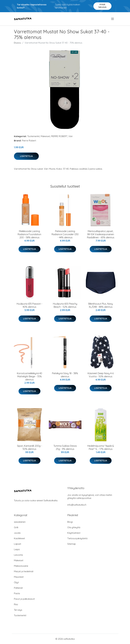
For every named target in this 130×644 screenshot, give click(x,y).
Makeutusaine (21, 566)
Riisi (16, 604)
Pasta (17, 593)
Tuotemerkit (33, 136)
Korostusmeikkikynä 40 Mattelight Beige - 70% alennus (29, 376)
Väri (71, 136)
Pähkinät (18, 588)
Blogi (70, 522)
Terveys (18, 610)
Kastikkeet (19, 538)
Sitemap (72, 544)
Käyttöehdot (74, 533)
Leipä (17, 549)
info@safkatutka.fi (77, 505)
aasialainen (20, 522)
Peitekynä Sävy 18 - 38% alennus (65, 375)
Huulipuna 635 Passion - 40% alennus (29, 305)
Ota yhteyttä (74, 527)
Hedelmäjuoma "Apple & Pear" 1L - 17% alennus (101, 447)
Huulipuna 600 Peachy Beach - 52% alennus (65, 305)
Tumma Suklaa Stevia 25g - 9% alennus (65, 447)
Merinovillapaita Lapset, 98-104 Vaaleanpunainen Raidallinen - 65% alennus (101, 234)
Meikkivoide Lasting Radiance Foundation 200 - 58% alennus (29, 234)
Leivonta (18, 555)
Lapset (17, 544)
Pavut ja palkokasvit (24, 599)
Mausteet (19, 577)
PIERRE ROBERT (59, 136)
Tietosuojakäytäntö (77, 538)
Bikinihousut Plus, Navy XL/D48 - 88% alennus (101, 305)
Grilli (16, 527)
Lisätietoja (26, 156)
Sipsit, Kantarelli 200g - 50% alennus (29, 447)
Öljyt (16, 582)
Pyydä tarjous (102, 6)
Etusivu (17, 43)
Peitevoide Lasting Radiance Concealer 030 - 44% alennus (65, 234)
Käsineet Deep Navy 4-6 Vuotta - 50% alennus (101, 375)
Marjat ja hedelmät (24, 571)
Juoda (17, 533)
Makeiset (45, 136)
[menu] (113, 19)
